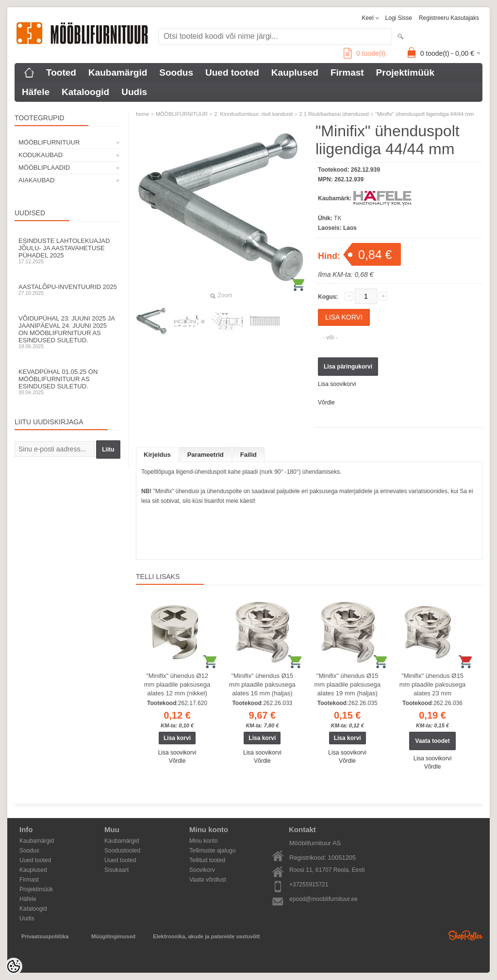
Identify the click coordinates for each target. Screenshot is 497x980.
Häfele (36, 92)
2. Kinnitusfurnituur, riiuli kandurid (253, 114)
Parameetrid (206, 455)
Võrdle (326, 402)
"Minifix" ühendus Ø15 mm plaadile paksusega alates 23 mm (433, 684)
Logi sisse (399, 18)
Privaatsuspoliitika (45, 936)
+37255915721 (309, 884)
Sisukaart (116, 870)
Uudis (134, 92)
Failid (248, 455)
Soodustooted (122, 851)
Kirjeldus (157, 455)
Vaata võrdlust (208, 880)
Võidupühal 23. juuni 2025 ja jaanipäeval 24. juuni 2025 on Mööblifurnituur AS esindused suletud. (68, 332)
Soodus (176, 72)
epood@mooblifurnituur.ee (323, 899)
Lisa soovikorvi (337, 384)
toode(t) (364, 53)
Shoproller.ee (465, 935)
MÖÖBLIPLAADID (44, 168)
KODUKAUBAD (41, 155)
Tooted (61, 72)
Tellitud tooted (207, 860)
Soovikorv (202, 870)
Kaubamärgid (118, 72)
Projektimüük (405, 72)
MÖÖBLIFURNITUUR (49, 142)
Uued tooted (232, 72)
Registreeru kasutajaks (449, 18)
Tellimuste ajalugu (212, 851)
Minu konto (204, 841)
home (143, 114)
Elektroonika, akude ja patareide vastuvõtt (206, 936)
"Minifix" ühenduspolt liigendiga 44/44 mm (424, 114)
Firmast (347, 72)
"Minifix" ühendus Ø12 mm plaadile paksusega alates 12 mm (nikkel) (177, 684)
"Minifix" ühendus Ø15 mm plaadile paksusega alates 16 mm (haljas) (262, 684)
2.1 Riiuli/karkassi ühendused (334, 114)
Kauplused (295, 72)
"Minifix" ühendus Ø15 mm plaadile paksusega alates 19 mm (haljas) (347, 684)
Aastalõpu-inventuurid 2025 (68, 289)
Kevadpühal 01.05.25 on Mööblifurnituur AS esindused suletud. (68, 382)
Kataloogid (85, 92)
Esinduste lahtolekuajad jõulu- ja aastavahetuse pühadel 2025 (68, 251)
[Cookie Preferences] (14, 966)
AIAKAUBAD (36, 180)
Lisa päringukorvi (348, 367)
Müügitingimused (113, 936)
